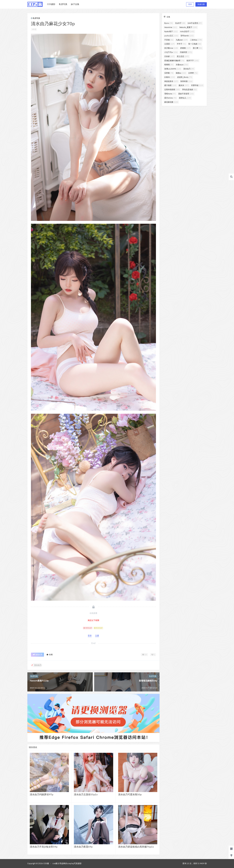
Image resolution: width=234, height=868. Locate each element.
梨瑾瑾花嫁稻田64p (148, 681)
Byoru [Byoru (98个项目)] (169, 23)
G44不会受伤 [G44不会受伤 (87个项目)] (195, 23)
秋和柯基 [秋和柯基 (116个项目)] (186, 81)
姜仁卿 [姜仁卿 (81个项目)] (197, 48)
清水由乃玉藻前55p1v (86, 794)
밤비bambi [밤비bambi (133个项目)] (187, 36)
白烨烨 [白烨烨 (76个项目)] (193, 73)
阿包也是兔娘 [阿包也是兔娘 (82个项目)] (190, 89)
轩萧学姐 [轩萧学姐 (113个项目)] (197, 85)
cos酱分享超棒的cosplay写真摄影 (67, 863)
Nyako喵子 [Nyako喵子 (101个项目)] (171, 31)
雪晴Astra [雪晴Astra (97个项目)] (170, 94)
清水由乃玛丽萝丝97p (41, 794)
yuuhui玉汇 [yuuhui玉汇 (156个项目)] (171, 36)
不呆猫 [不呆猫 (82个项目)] (169, 40)
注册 (97, 636)
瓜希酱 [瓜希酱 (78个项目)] (169, 73)
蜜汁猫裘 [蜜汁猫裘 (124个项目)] (170, 85)
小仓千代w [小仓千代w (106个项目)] (171, 52)
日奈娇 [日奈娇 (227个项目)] (169, 56)
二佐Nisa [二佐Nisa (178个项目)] (196, 40)
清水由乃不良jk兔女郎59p (44, 847)
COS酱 (46, 863)
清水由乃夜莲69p (83, 847)
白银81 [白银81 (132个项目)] (170, 77)
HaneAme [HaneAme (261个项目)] (171, 27)
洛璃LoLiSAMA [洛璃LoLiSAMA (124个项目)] (173, 69)
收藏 (49, 655)
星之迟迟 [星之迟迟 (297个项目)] (183, 56)
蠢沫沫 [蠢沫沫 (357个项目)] (184, 85)
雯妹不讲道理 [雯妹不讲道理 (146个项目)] (186, 94)
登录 (190, 4)
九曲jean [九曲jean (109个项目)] (182, 40)
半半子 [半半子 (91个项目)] (181, 44)
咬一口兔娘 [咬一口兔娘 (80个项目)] (195, 44)
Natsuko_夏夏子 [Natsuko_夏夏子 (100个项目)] (188, 27)
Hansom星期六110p (39, 681)
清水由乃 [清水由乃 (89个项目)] (189, 69)
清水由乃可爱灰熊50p (130, 794)
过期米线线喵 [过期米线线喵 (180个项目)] (172, 89)
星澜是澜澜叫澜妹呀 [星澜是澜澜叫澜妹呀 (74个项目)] (174, 61)
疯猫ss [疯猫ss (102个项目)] (181, 73)
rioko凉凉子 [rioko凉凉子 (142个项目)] (187, 31)
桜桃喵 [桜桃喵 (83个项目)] (169, 65)
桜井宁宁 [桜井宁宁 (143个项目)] (193, 61)
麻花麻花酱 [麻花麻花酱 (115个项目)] (171, 102)
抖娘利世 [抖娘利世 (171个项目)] (186, 52)
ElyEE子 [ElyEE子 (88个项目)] (180, 23)
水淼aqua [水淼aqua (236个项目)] (182, 65)
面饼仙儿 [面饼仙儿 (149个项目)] (185, 98)
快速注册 (201, 4)
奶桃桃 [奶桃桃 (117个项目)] (185, 48)
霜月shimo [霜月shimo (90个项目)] (170, 98)
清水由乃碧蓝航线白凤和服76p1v (136, 847)
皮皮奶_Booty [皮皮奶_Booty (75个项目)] (185, 77)
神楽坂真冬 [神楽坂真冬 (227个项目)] (171, 81)
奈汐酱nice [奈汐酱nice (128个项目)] (171, 48)
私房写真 (36, 18)
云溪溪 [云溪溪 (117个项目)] (169, 44)
